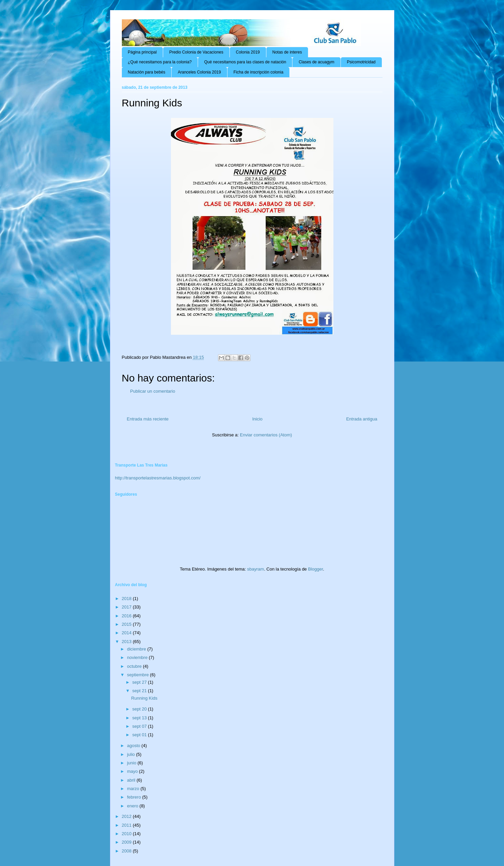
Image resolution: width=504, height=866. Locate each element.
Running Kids (144, 698)
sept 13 (140, 718)
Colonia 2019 (248, 52)
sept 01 (140, 735)
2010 (127, 834)
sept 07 (140, 726)
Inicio (257, 419)
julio (132, 754)
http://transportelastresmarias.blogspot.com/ (158, 478)
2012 (127, 816)
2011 (127, 825)
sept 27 (140, 682)
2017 (127, 607)
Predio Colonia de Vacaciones (196, 52)
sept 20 (140, 709)
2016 (127, 616)
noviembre (138, 657)
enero (133, 806)
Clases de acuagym (316, 62)
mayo (133, 771)
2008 (127, 851)
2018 (127, 599)
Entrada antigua (362, 419)
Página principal (142, 52)
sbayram (256, 569)
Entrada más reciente (148, 419)
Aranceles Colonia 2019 (199, 72)
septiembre (138, 675)
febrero (135, 797)
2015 (127, 624)
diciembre (137, 649)
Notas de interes (287, 52)
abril (132, 780)
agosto (134, 746)
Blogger (315, 569)
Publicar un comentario (153, 391)
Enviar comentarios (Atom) (266, 435)
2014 (127, 633)
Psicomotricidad (361, 62)
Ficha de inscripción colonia (258, 72)
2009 (127, 842)
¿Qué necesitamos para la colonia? (160, 62)
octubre (135, 666)
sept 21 (140, 691)
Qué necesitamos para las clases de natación (245, 62)
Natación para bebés (147, 72)
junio (132, 763)
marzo (134, 789)
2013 (127, 642)
